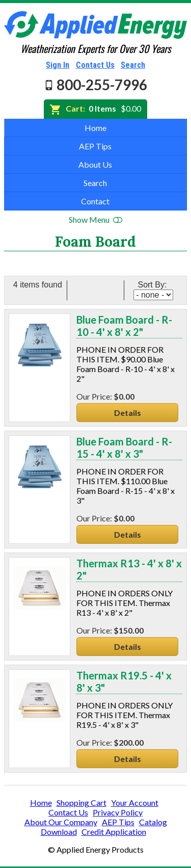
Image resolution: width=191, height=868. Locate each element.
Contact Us (95, 65)
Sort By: (153, 285)
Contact (95, 201)
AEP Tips (95, 146)
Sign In (58, 65)
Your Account (135, 803)
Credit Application (114, 832)
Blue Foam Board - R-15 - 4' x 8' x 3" (124, 448)
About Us (95, 164)
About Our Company (61, 822)
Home (95, 128)
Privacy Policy (118, 812)
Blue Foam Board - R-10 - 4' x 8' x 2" (124, 326)
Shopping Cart (81, 803)
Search (133, 65)
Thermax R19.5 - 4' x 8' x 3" (124, 681)
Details (128, 413)
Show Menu (95, 219)
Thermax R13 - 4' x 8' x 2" (129, 569)
